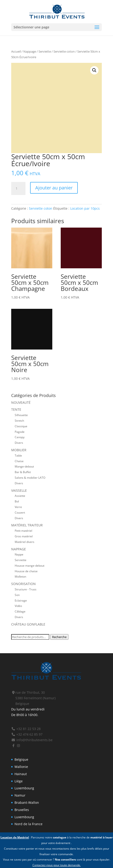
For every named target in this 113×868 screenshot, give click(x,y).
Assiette (20, 496)
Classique (21, 426)
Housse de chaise (26, 571)
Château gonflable (28, 624)
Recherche (59, 637)
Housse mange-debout (30, 565)
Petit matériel (23, 531)
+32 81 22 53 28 (26, 729)
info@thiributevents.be (32, 740)
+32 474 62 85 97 (27, 734)
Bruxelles (22, 810)
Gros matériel (24, 536)
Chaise (19, 461)
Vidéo (18, 606)
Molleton (20, 576)
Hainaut (21, 774)
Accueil (16, 51)
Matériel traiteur (27, 525)
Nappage (30, 51)
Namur (20, 795)
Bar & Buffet (23, 472)
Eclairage (21, 600)
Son (17, 595)
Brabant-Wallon (27, 802)
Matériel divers (25, 542)
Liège (19, 781)
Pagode (20, 432)
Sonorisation (23, 584)
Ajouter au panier (54, 188)
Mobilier (19, 450)
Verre (18, 507)
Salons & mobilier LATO (30, 478)
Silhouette (21, 415)
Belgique (21, 759)
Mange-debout (24, 466)
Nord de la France (28, 824)
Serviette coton (64, 51)
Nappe (19, 554)
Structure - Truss (26, 589)
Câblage (20, 611)
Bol (17, 501)
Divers (19, 443)
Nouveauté (21, 402)
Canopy (20, 437)
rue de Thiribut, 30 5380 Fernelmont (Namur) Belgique (33, 698)
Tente (16, 409)
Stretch (19, 421)
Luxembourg (24, 788)
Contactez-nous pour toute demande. (57, 865)
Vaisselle (19, 490)
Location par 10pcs (85, 208)
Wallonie (21, 767)
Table (18, 455)
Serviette (45, 51)
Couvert (20, 512)
